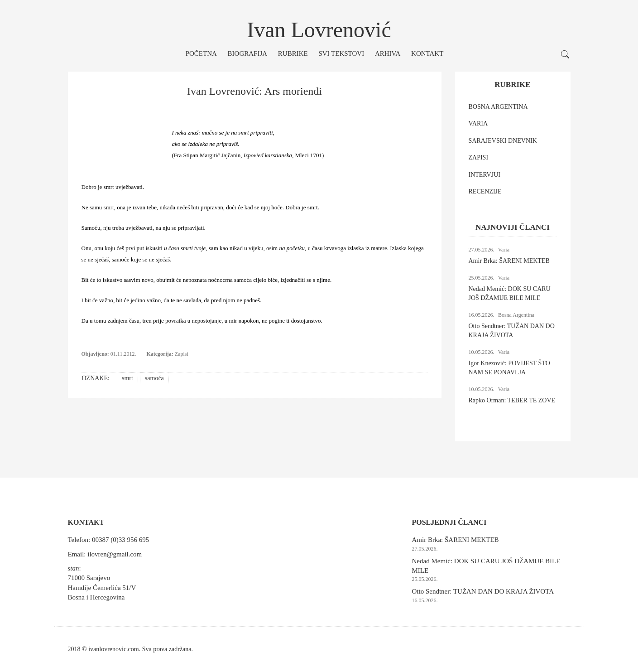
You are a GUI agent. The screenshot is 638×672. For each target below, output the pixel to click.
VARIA (478, 123)
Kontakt (427, 53)
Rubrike (293, 53)
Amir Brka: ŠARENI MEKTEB (509, 261)
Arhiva (388, 53)
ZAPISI (479, 157)
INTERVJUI (484, 175)
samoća (154, 378)
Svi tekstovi (341, 53)
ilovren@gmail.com (115, 554)
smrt (127, 378)
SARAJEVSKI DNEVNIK (503, 141)
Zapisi (182, 354)
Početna (201, 53)
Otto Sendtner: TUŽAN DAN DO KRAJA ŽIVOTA (483, 591)
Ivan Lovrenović (319, 30)
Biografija (248, 53)
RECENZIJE (485, 191)
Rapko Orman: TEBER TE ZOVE (512, 400)
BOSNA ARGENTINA (498, 107)
